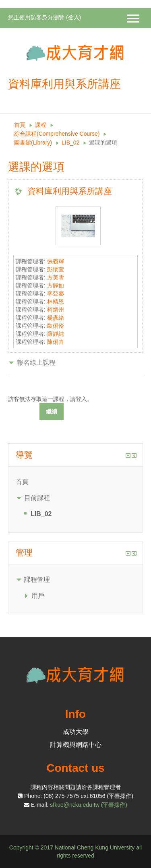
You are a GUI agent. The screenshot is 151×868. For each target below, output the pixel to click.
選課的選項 (103, 143)
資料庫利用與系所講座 (70, 191)
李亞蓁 (56, 293)
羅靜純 (56, 334)
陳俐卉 (56, 342)
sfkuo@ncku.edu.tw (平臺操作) (89, 805)
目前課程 (37, 498)
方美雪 (56, 277)
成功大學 (76, 732)
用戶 (38, 596)
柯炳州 (56, 310)
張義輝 (56, 261)
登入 (74, 17)
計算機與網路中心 (76, 745)
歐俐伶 (56, 326)
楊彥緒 (56, 318)
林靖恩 (56, 302)
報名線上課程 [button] (36, 363)
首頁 (20, 125)
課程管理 (37, 580)
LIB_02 (70, 143)
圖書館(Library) (33, 143)
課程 (41, 125)
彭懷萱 (56, 269)
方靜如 (56, 285)
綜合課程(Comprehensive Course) (57, 134)
